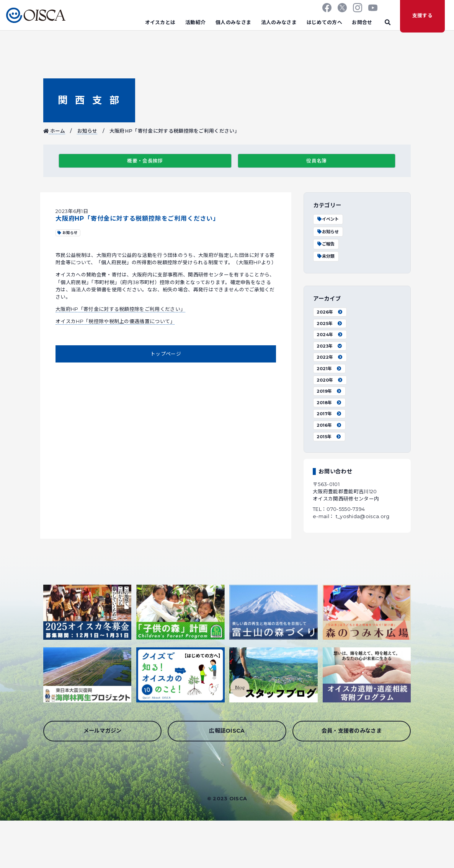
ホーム (54, 131)
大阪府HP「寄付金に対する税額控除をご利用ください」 (120, 309)
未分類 (326, 256)
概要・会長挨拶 (145, 161)
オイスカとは (160, 22)
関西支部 (89, 100)
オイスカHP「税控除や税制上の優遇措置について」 (115, 321)
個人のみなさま (233, 22)
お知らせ (87, 131)
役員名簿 (316, 161)
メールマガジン (103, 731)
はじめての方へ (324, 22)
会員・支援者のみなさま (352, 731)
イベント (328, 219)
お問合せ (362, 22)
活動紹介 (195, 22)
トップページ (166, 354)
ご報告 (326, 244)
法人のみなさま (279, 22)
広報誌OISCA (227, 731)
